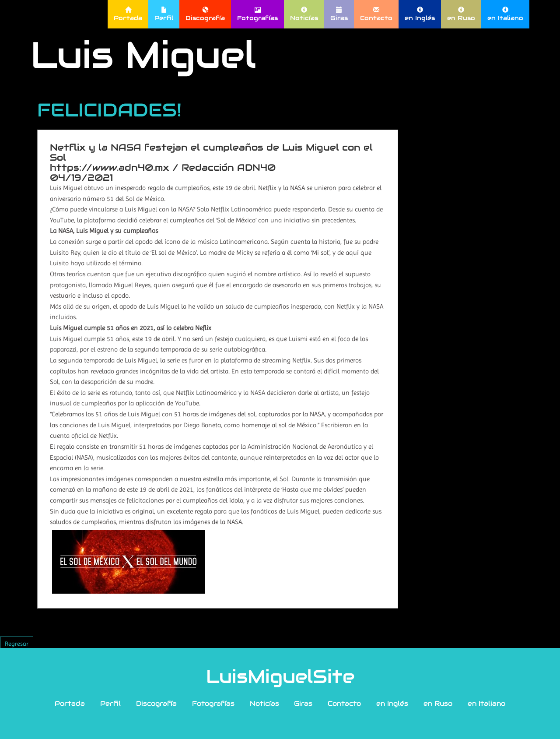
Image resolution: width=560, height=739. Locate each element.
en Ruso (461, 14)
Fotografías (257, 14)
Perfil (164, 14)
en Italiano (505, 14)
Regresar (17, 644)
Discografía (205, 14)
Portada (128, 14)
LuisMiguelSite (280, 676)
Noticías (304, 14)
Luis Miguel (143, 55)
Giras (339, 14)
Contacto (376, 14)
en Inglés (420, 14)
